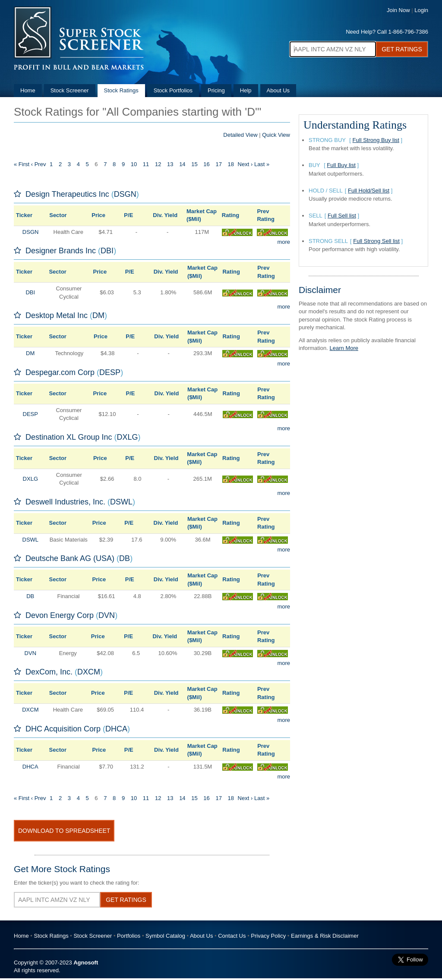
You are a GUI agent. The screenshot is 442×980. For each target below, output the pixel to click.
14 (182, 164)
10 (134, 164)
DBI (107, 251)
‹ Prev (39, 164)
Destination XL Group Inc (69, 437)
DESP (110, 372)
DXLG (127, 437)
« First (22, 164)
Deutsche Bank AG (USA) (70, 558)
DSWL (121, 502)
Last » (262, 164)
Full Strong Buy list (376, 140)
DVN (107, 615)
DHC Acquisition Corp (63, 729)
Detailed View (240, 135)
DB (125, 558)
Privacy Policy (268, 936)
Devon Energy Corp (60, 615)
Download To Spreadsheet (64, 831)
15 (194, 164)
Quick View (276, 135)
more (284, 242)
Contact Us (232, 936)
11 (146, 164)
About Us (278, 90)
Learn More (344, 348)
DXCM (89, 672)
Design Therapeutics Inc (67, 194)
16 (206, 164)
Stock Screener (70, 90)
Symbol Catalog (165, 936)
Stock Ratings (121, 90)
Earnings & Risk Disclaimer (325, 936)
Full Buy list (341, 165)
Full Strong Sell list (376, 241)
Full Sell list (342, 216)
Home (28, 90)
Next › (245, 164)
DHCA (116, 729)
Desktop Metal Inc (57, 315)
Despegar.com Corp (60, 372)
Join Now (398, 10)
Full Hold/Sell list (369, 191)
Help (246, 90)
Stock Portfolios (173, 90)
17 (218, 164)
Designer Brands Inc (61, 251)
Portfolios (129, 936)
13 (170, 164)
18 (231, 164)
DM (98, 315)
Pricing (216, 90)
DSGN (125, 194)
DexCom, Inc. (49, 672)
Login (421, 10)
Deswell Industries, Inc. (65, 502)
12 (158, 164)
